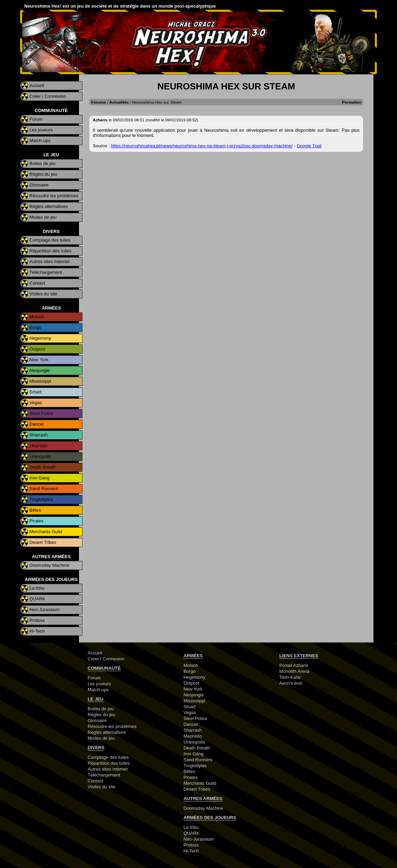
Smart (36, 392)
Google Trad (309, 146)
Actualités (119, 102)
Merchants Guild (46, 532)
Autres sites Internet (50, 262)
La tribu (37, 588)
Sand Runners (44, 489)
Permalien (352, 102)
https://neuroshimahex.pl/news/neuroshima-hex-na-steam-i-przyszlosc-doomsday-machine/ (202, 146)
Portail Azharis (294, 665)
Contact (37, 283)
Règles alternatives (49, 206)
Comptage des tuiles (50, 240)
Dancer (37, 424)
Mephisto (39, 446)
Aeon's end (290, 683)
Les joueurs (41, 130)
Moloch (37, 317)
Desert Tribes (43, 542)
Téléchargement (46, 272)
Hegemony (40, 338)
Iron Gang (39, 478)
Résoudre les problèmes (54, 196)
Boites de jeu (42, 163)
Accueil (37, 85)
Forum (36, 119)
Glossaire (39, 185)
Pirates (36, 521)
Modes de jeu (43, 217)
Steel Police (41, 413)
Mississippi (40, 381)
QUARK (37, 599)
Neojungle (40, 370)
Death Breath (43, 467)
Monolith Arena (294, 671)
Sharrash (39, 435)
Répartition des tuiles (50, 251)
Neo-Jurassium (45, 610)
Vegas (36, 403)
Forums (99, 102)
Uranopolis (40, 456)
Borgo (36, 327)
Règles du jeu (43, 174)
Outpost (37, 349)
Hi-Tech (37, 631)
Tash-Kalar (290, 677)
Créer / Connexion (48, 96)
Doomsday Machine (49, 565)
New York (39, 360)
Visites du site (43, 294)
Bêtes (35, 510)
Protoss (37, 620)
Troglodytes (41, 499)
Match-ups (40, 141)
